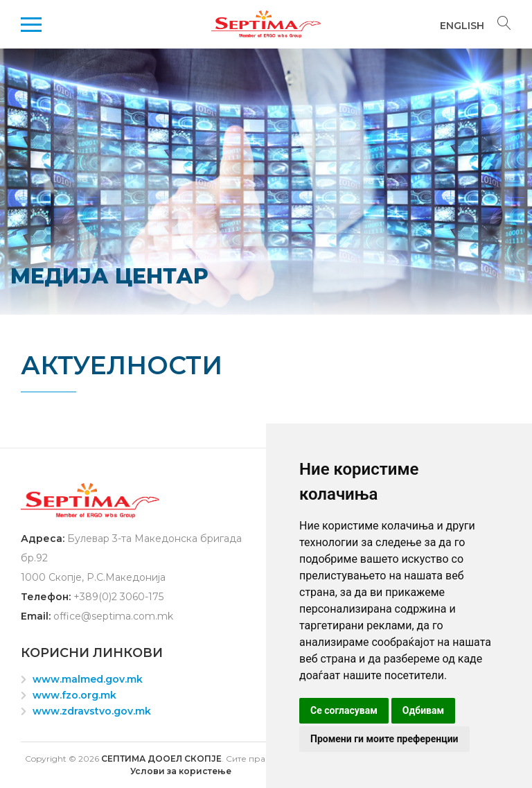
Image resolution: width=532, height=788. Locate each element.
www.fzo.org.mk (74, 695)
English (462, 26)
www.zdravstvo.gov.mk (92, 711)
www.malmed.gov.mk (88, 679)
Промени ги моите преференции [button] (384, 739)
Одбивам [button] (423, 710)
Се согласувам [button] (344, 710)
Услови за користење (181, 771)
